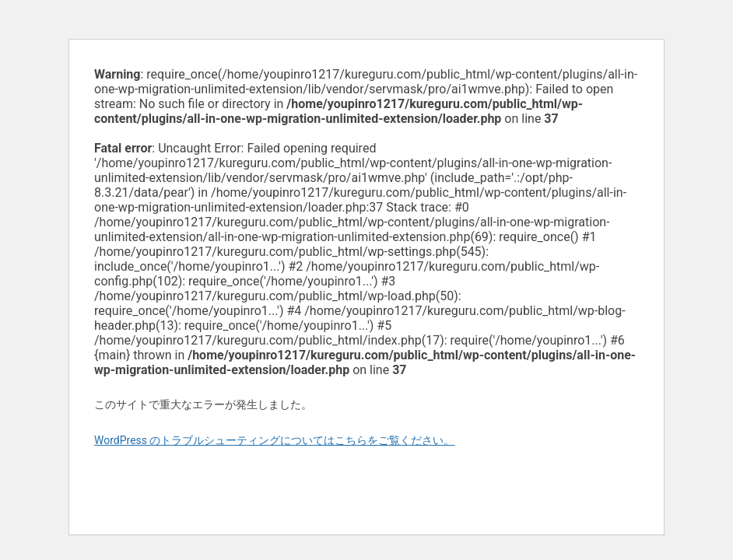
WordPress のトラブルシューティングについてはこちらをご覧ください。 (275, 440)
